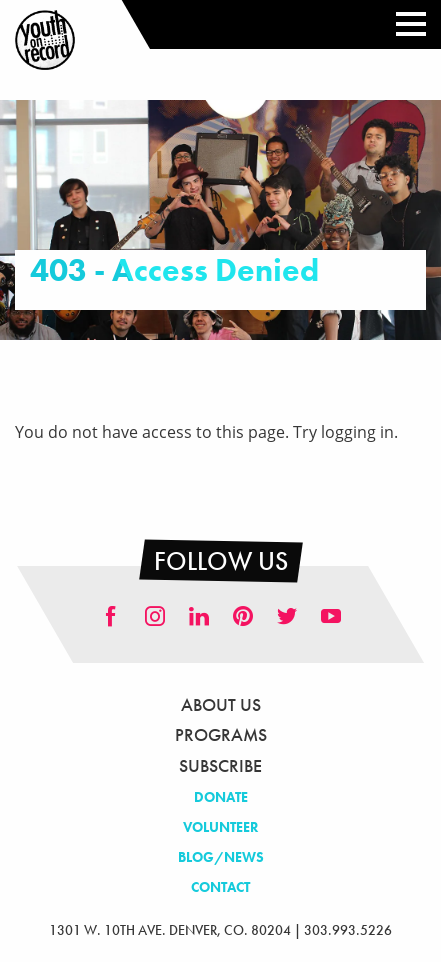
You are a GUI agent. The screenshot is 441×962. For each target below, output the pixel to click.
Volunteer (221, 827)
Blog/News (221, 857)
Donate (221, 797)
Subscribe (220, 765)
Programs (221, 734)
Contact (220, 887)
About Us (221, 704)
